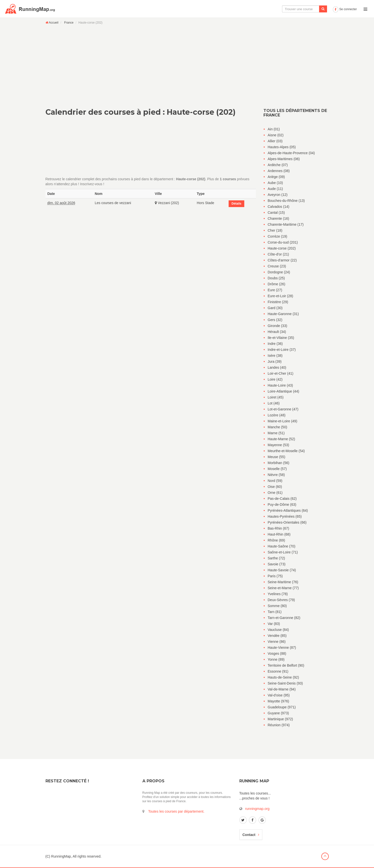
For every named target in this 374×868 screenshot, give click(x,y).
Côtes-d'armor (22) (282, 260)
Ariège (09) (276, 177)
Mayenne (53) (278, 445)
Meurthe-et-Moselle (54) (286, 451)
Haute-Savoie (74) (282, 570)
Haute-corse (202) (282, 248)
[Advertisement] (187, 63)
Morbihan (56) (278, 463)
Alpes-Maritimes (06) (284, 159)
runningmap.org (257, 809)
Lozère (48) (277, 415)
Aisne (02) (276, 135)
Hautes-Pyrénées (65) (285, 516)
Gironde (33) (277, 326)
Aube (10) (275, 183)
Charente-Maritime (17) (286, 224)
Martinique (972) (280, 719)
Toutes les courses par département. (176, 811)
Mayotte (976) (278, 701)
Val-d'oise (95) (279, 695)
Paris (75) (275, 576)
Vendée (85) (277, 636)
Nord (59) (275, 481)
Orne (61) (275, 493)
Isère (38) (275, 356)
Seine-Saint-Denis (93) (285, 683)
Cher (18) (275, 230)
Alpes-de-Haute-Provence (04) (291, 153)
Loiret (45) (276, 397)
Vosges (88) (277, 653)
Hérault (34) (277, 332)
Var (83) (274, 624)
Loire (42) (275, 379)
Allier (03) (275, 141)
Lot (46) (274, 403)
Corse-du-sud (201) (283, 242)
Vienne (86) (277, 642)
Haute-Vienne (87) (282, 648)
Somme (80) (277, 606)
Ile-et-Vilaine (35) (281, 338)
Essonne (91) (278, 671)
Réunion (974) (279, 725)
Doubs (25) (276, 278)
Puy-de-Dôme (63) (282, 505)
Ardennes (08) (279, 171)
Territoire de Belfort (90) (286, 665)
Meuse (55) (276, 457)
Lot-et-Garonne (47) (283, 409)
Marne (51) (276, 433)
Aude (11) (275, 189)
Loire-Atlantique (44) (283, 391)
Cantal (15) (276, 213)
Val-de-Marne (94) (282, 689)
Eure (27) (275, 290)
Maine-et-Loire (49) (282, 421)
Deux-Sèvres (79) (281, 600)
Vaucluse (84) (278, 630)
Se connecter (345, 9)
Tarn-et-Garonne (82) (284, 618)
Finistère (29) (278, 302)
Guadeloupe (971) (282, 707)
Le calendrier (281, 9)
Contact (251, 835)
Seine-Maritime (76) (283, 582)
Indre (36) (275, 344)
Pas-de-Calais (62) (282, 499)
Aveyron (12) (278, 195)
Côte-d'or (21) (278, 254)
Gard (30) (275, 308)
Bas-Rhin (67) (278, 528)
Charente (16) (278, 218)
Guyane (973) (278, 713)
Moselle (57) (277, 469)
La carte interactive (249, 9)
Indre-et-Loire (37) (282, 350)
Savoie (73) (277, 564)
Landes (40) (277, 367)
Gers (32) (275, 320)
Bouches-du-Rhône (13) (286, 201)
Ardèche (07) (278, 165)
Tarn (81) (275, 612)
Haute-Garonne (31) (283, 314)
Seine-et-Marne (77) (283, 588)
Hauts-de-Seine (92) (283, 677)
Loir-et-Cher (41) (280, 373)
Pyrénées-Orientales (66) (287, 522)
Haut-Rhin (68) (279, 534)
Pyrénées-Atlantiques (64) (288, 510)
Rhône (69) (276, 540)
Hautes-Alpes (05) (282, 147)
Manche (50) (277, 427)
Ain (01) (274, 129)
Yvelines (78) (278, 594)
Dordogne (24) (279, 272)
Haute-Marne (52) (281, 439)
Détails (236, 204)
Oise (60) (275, 487)
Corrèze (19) (277, 236)
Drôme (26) (276, 284)
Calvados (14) (278, 207)
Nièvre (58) (276, 475)
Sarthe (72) (276, 558)
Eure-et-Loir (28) (280, 296)
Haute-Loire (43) (280, 385)
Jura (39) (275, 362)
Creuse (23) (277, 266)
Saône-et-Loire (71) (283, 552)
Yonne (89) (276, 659)
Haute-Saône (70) (281, 546)
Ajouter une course (313, 9)
